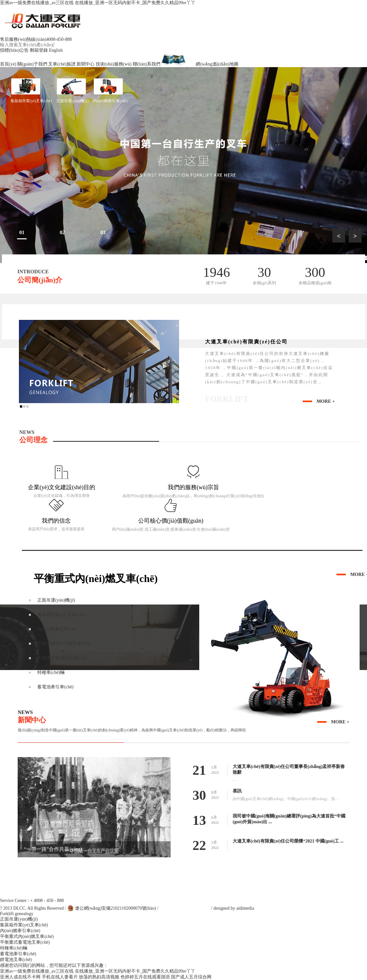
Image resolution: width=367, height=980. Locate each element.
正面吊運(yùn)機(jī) (72, 90)
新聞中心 (85, 64)
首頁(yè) (8, 64)
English (56, 50)
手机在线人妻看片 (60, 977)
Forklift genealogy (17, 914)
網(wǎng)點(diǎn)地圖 (200, 64)
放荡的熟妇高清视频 (99, 977)
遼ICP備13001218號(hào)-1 (185, 908)
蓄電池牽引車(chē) (18, 954)
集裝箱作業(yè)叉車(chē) (31, 90)
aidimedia (245, 908)
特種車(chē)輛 (14, 948)
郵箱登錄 (39, 50)
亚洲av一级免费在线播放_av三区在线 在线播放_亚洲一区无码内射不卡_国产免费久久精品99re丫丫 (98, 3)
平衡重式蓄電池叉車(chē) (25, 942)
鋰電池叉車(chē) (16, 960)
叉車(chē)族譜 (62, 64)
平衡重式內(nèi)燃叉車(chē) (27, 936)
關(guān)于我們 (32, 64)
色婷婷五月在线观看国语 (145, 977)
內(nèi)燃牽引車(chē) (110, 90)
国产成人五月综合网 (191, 977)
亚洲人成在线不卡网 (20, 977)
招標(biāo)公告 (14, 50)
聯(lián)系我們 (147, 64)
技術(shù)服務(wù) (114, 64)
